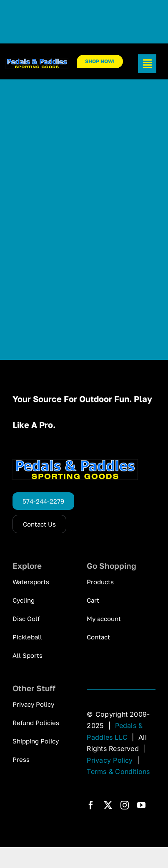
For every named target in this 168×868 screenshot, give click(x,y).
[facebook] (91, 805)
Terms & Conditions (118, 771)
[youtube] (141, 805)
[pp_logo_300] (37, 62)
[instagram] (125, 805)
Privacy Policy (110, 760)
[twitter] (108, 805)
